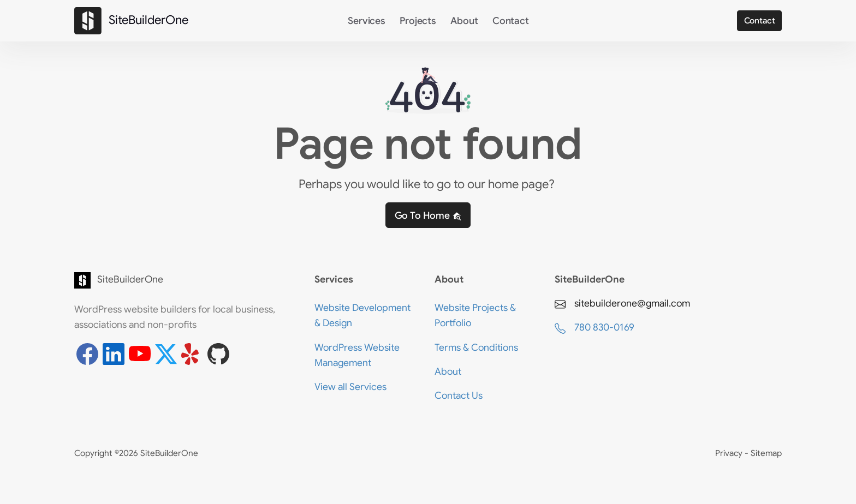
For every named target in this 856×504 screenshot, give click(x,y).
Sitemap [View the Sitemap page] (766, 453)
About (464, 21)
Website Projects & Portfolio (475, 315)
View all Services (350, 387)
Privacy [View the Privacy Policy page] (730, 453)
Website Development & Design (362, 315)
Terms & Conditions (476, 347)
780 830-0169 (595, 328)
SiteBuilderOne (96, 280)
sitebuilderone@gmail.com (622, 304)
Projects (418, 21)
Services (367, 21)
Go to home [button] (428, 215)
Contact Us (459, 395)
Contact (511, 21)
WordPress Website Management (357, 355)
